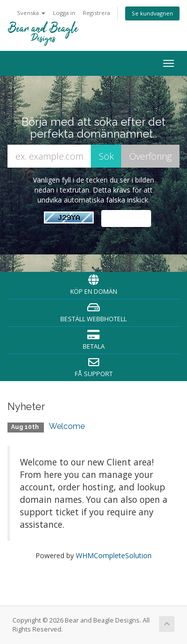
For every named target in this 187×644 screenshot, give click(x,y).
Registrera (96, 13)
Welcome (67, 426)
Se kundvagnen (152, 13)
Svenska (31, 13)
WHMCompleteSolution (114, 555)
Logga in (64, 13)
